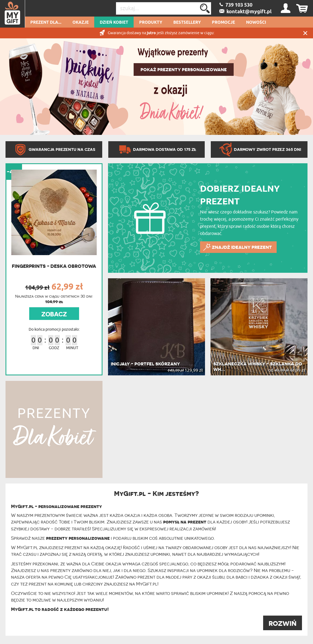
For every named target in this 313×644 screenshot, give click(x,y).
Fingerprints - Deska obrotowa (54, 266)
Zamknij (305, 33)
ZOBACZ (54, 314)
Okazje (81, 23)
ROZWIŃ (283, 623)
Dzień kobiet (114, 23)
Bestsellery (187, 23)
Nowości (256, 23)
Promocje (223, 23)
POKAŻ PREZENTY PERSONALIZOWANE (184, 70)
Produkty (151, 23)
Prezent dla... (46, 23)
